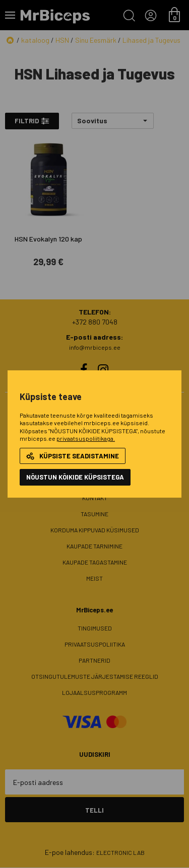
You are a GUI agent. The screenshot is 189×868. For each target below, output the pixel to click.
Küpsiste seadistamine (73, 456)
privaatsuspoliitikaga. (86, 438)
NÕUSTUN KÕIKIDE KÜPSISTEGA (75, 477)
